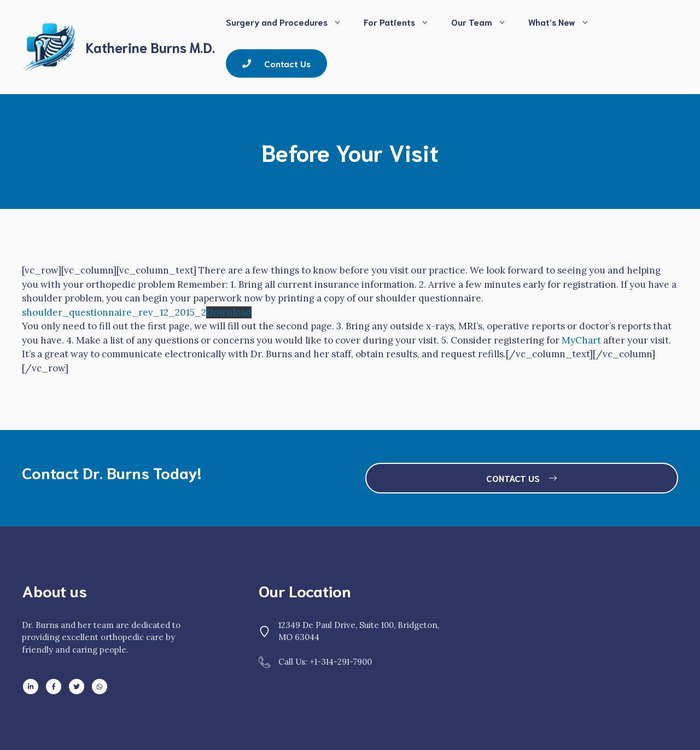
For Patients (402, 22)
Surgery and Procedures (289, 22)
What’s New (564, 22)
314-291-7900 (346, 662)
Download (229, 312)
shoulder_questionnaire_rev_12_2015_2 (114, 312)
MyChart (581, 340)
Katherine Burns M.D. (150, 47)
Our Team (484, 22)
